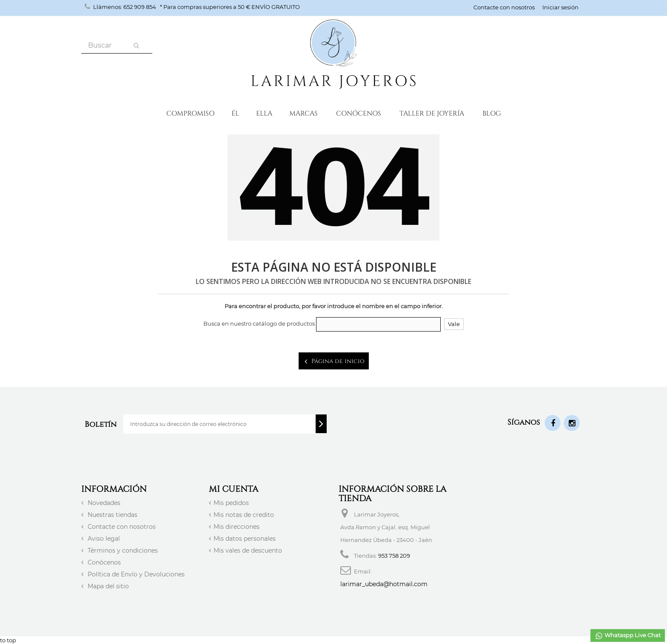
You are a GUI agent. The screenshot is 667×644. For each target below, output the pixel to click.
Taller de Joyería (432, 113)
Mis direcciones (237, 527)
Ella (264, 113)
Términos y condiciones (122, 550)
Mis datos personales (245, 539)
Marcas (304, 113)
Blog (492, 113)
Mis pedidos (231, 503)
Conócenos (359, 113)
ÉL (235, 113)
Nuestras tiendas (112, 515)
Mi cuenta (234, 488)
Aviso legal (103, 539)
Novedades (103, 503)
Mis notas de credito (244, 515)
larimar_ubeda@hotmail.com (384, 584)
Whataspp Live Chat (628, 636)
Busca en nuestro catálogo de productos (259, 323)
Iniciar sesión (560, 7)
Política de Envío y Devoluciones (135, 574)
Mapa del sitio (107, 586)
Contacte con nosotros (504, 7)
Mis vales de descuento (248, 550)
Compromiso (190, 113)
